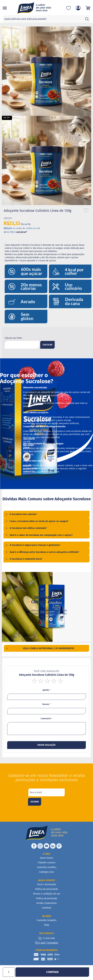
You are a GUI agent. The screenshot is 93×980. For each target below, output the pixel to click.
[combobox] (46, 19)
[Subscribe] (35, 806)
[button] (45, 207)
